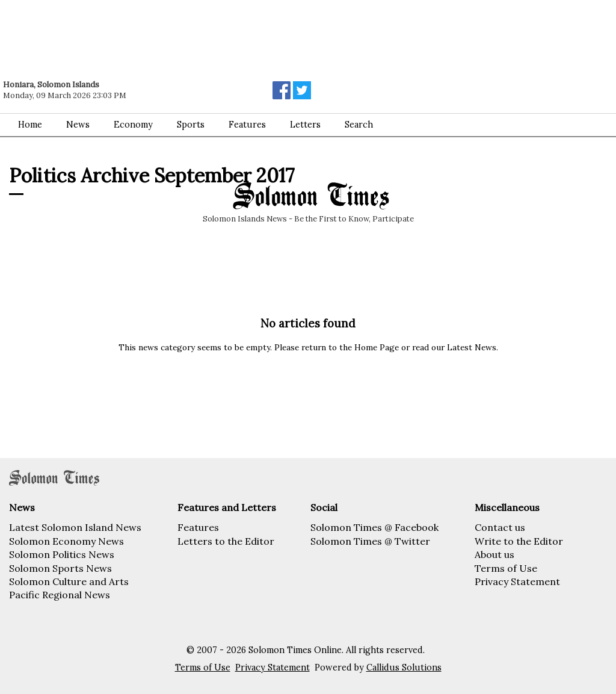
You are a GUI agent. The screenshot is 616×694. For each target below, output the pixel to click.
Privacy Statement (517, 581)
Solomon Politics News (62, 554)
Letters (305, 125)
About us (494, 554)
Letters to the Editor (226, 541)
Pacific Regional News (60, 595)
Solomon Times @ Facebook (374, 527)
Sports (191, 125)
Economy (133, 125)
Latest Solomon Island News (75, 527)
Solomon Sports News (60, 568)
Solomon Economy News (66, 541)
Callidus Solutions (404, 668)
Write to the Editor (519, 541)
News (78, 125)
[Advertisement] (171, 33)
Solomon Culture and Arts (69, 581)
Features (247, 125)
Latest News (472, 347)
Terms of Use (506, 568)
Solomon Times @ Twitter (370, 541)
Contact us (500, 527)
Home (30, 125)
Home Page (377, 347)
